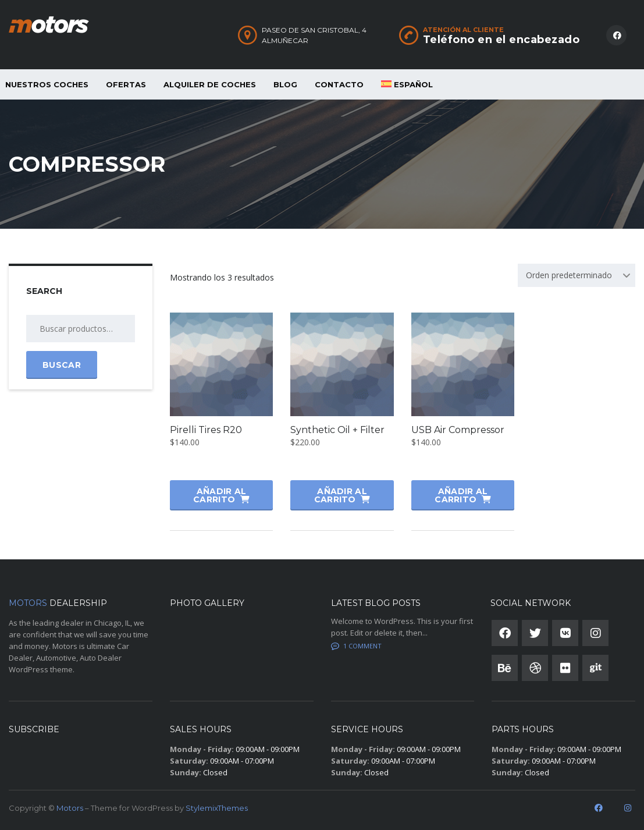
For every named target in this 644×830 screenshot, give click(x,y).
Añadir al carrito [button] (220, 495)
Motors (70, 808)
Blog (285, 84)
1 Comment (356, 646)
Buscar (62, 365)
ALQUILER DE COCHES (210, 84)
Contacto (339, 84)
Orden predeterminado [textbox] (569, 275)
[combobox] (577, 275)
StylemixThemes (217, 808)
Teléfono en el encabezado (501, 40)
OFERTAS (126, 84)
